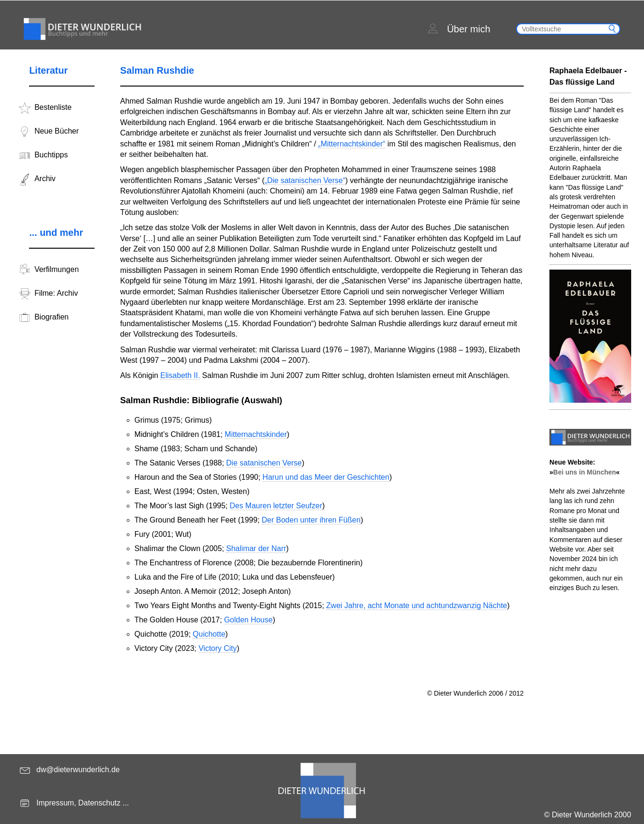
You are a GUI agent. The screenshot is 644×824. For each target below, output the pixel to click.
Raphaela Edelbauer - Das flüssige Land (588, 76)
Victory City (218, 648)
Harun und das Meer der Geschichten (326, 477)
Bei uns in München (585, 472)
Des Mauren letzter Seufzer (276, 506)
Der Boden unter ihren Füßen (311, 520)
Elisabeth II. (180, 375)
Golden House (248, 620)
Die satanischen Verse (264, 463)
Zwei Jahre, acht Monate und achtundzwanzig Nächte (417, 606)
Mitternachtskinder (256, 434)
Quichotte (209, 634)
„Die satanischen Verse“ (305, 180)
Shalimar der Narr (256, 548)
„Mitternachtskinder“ (351, 144)
